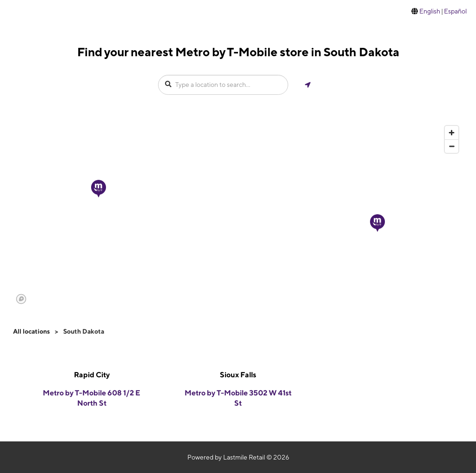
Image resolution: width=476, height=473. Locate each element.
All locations (31, 331)
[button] (377, 223)
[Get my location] (308, 85)
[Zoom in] (452, 133)
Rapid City (92, 375)
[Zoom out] (452, 146)
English (430, 11)
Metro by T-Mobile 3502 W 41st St (238, 398)
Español (455, 11)
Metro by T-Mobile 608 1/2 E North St (92, 398)
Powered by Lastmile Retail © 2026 (238, 457)
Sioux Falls (238, 375)
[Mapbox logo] (21, 299)
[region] (238, 214)
